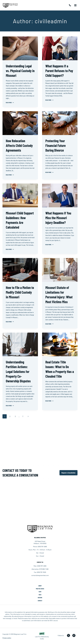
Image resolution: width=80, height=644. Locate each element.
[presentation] (20, 48)
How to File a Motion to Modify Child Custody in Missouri (19, 292)
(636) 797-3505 (42, 572)
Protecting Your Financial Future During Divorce (56, 145)
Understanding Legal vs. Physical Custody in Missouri (19, 71)
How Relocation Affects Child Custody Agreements (20, 145)
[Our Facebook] (75, 635)
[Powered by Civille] (42, 636)
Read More (10, 103)
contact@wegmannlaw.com (40, 575)
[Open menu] (75, 5)
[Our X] (70, 635)
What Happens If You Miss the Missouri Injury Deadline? (59, 218)
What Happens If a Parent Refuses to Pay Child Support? (58, 71)
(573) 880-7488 (44, 569)
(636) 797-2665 (71, 5)
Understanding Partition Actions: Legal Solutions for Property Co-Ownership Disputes (19, 371)
